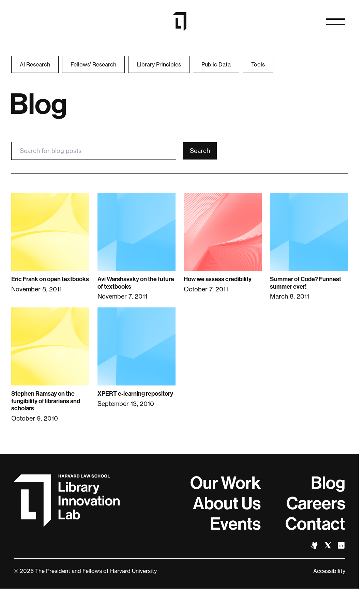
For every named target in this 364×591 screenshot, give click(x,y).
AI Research (35, 64)
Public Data (216, 64)
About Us (227, 503)
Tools (258, 64)
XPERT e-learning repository (135, 394)
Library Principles (159, 64)
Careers (316, 503)
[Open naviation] (336, 22)
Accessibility (329, 571)
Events (235, 524)
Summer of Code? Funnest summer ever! (306, 283)
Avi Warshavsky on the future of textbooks (136, 283)
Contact (315, 524)
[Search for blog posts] (94, 151)
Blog (328, 483)
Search (200, 151)
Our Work (225, 483)
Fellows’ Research (93, 64)
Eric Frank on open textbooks (50, 279)
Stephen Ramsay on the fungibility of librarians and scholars (46, 401)
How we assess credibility (218, 279)
